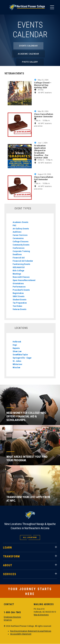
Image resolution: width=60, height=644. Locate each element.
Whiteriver (17, 364)
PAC (14, 225)
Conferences (19, 248)
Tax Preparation (20, 303)
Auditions (17, 232)
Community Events (21, 245)
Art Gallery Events (21, 229)
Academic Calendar (28, 54)
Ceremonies (18, 238)
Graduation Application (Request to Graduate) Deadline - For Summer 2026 (41, 152)
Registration (18, 293)
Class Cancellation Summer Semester (44, 115)
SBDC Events (19, 296)
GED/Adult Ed (19, 267)
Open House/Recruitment (24, 280)
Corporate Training (21, 251)
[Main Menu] (52, 7)
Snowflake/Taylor (20, 355)
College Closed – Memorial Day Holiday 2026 (43, 85)
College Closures (21, 242)
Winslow (16, 367)
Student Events (20, 300)
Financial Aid (19, 258)
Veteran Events (20, 309)
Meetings (17, 274)
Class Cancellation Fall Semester (44, 178)
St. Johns (17, 361)
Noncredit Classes (21, 277)
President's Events (21, 290)
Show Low (17, 351)
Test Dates (17, 306)
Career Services (20, 235)
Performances (19, 287)
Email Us (8, 620)
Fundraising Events (21, 264)
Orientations (18, 283)
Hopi (15, 345)
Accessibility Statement (21, 634)
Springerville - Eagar (22, 358)
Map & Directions (41, 615)
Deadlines (17, 254)
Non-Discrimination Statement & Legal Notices (31, 631)
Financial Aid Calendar (23, 261)
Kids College (18, 271)
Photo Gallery (30, 62)
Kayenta (16, 348)
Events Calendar (28, 46)
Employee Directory (12, 617)
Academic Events (20, 222)
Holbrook (17, 342)
